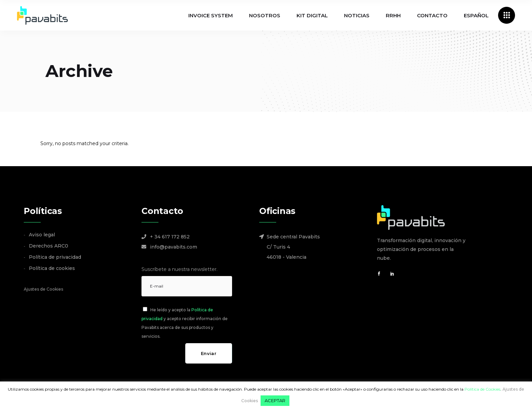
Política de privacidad (55, 257)
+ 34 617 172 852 (170, 237)
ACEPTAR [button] (275, 400)
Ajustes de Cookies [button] (43, 289)
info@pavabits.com (174, 247)
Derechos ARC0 (49, 246)
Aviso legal (42, 235)
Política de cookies (52, 268)
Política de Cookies (482, 389)
